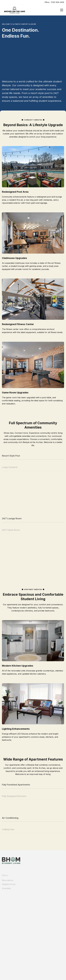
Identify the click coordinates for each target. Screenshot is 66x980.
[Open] (62, 10)
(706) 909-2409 (57, 2)
